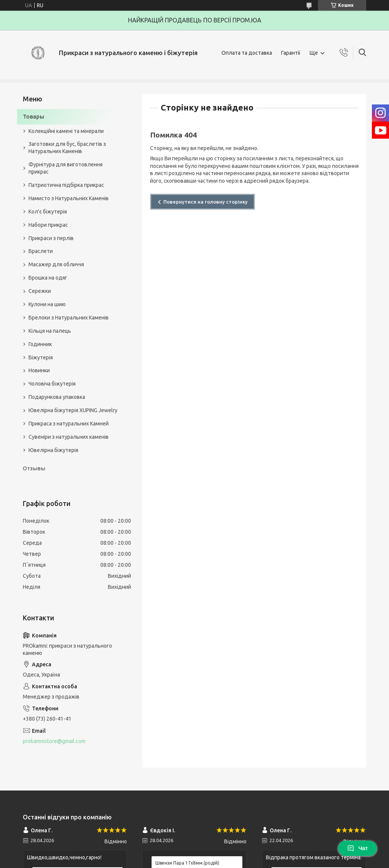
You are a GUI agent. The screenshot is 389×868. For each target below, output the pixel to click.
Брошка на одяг (48, 278)
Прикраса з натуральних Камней (69, 424)
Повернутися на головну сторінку (206, 202)
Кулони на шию (47, 304)
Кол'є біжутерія (48, 212)
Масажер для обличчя (56, 264)
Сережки (40, 291)
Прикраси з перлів (51, 238)
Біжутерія (41, 357)
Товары (33, 116)
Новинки (39, 370)
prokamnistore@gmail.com (54, 741)
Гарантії (291, 53)
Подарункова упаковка (57, 397)
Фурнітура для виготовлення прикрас (66, 168)
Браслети (41, 251)
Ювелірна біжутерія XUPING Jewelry (73, 410)
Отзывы (34, 468)
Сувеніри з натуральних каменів (69, 437)
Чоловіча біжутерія (52, 384)
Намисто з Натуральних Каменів (69, 198)
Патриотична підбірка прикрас (66, 185)
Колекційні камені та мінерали (66, 131)
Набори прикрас (48, 225)
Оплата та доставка (247, 53)
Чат (357, 848)
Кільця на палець (50, 331)
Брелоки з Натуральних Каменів (69, 318)
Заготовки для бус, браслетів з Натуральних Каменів (67, 148)
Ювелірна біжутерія (53, 450)
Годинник (40, 344)
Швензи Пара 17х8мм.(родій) (187, 863)
